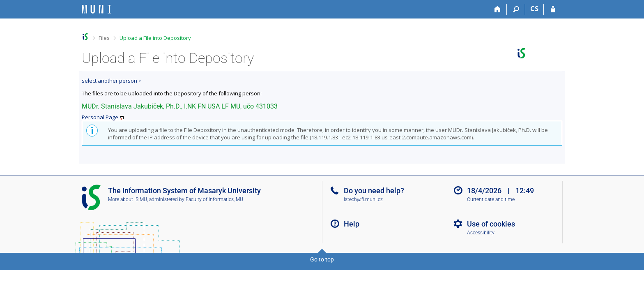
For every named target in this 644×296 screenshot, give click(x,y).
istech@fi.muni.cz (363, 199)
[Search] (516, 9)
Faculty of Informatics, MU (214, 199)
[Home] (498, 9)
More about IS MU (128, 199)
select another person (109, 81)
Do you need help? (374, 191)
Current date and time (491, 199)
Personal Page (100, 117)
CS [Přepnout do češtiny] (534, 9)
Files (104, 38)
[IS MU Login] (553, 9)
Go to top (322, 259)
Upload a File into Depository (155, 38)
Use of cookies (491, 224)
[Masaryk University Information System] (97, 9)
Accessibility (481, 233)
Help (352, 224)
